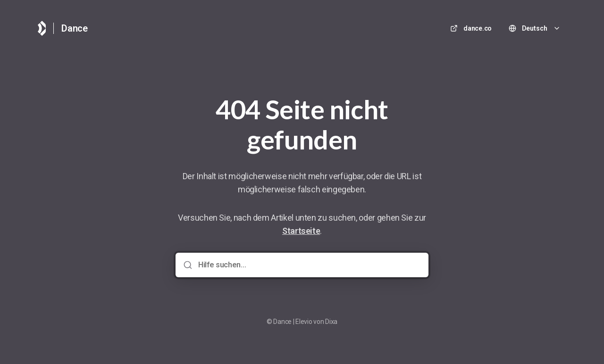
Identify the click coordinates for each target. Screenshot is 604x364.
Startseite (301, 231)
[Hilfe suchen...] (309, 265)
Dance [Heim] (75, 28)
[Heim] (42, 28)
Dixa (331, 322)
